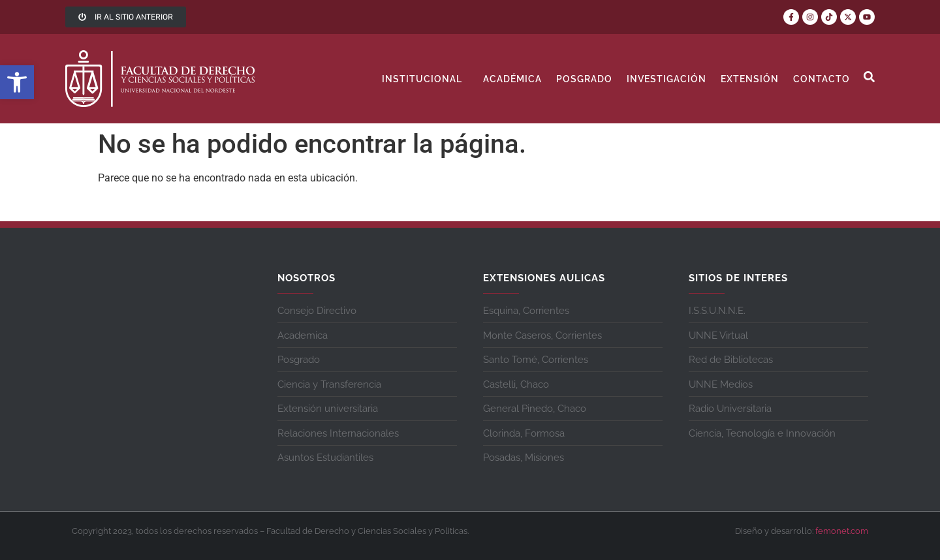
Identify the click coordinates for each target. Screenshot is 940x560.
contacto (822, 79)
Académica (512, 79)
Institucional (425, 79)
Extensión (750, 79)
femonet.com (842, 531)
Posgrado (584, 79)
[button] (17, 82)
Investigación (666, 79)
